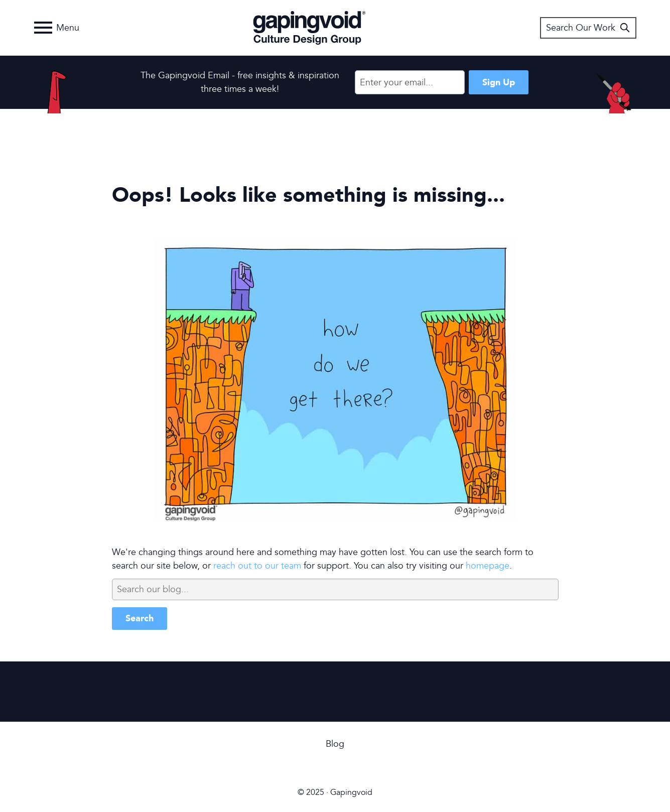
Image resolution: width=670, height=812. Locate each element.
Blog (335, 744)
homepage (488, 566)
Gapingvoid (309, 28)
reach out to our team (257, 566)
